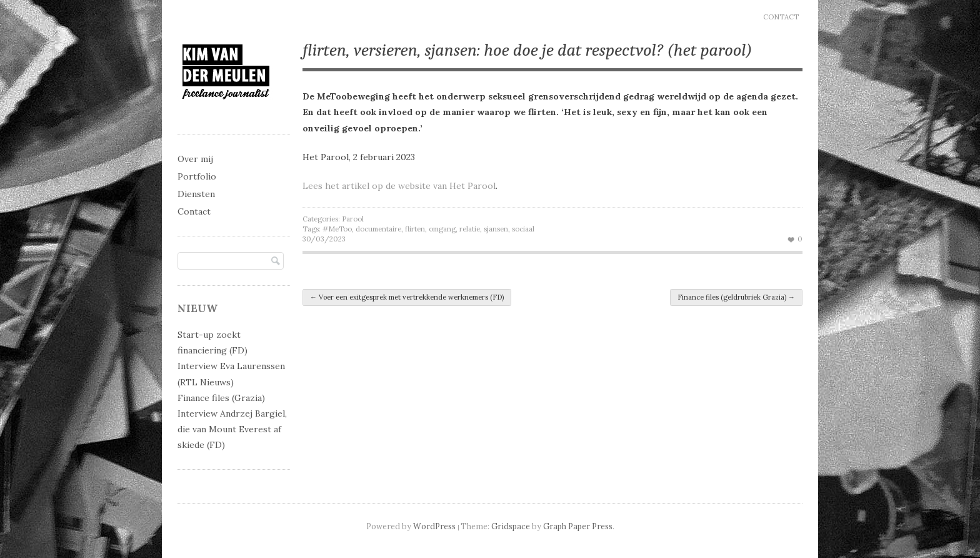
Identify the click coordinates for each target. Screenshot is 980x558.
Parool (353, 219)
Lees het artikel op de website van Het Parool (399, 186)
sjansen (496, 229)
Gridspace (511, 526)
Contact (781, 17)
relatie (470, 229)
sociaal (523, 229)
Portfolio (197, 176)
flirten (415, 229)
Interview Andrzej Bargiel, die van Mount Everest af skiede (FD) (232, 429)
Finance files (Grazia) (221, 398)
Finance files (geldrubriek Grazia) (736, 297)
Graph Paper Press (578, 526)
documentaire (378, 229)
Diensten (196, 194)
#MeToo (337, 229)
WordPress (434, 526)
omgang (442, 229)
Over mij (195, 159)
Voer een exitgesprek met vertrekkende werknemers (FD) (407, 297)
